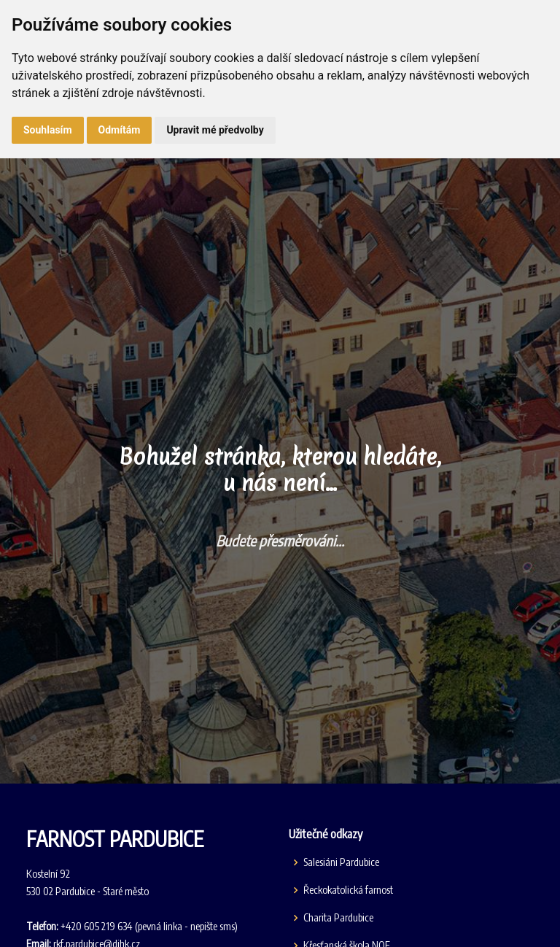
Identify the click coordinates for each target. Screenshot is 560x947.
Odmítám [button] (120, 130)
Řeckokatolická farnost (348, 890)
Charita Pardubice (338, 918)
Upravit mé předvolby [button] (215, 130)
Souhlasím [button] (48, 130)
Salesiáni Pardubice (341, 862)
